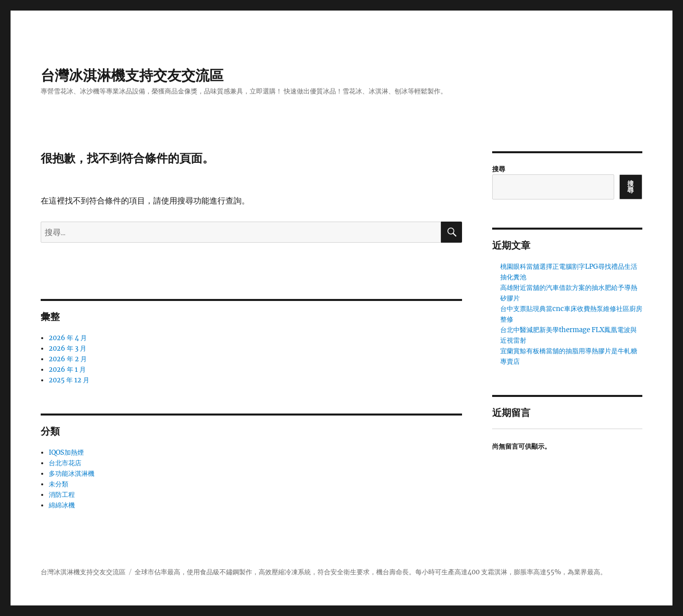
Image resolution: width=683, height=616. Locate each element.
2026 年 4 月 (68, 338)
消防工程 (62, 495)
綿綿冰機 (62, 505)
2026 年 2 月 (68, 359)
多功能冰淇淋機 (72, 474)
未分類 (59, 484)
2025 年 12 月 (69, 380)
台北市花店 (65, 463)
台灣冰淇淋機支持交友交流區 (132, 75)
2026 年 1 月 (67, 370)
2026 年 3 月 (68, 348)
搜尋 (499, 169)
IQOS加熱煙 (66, 452)
